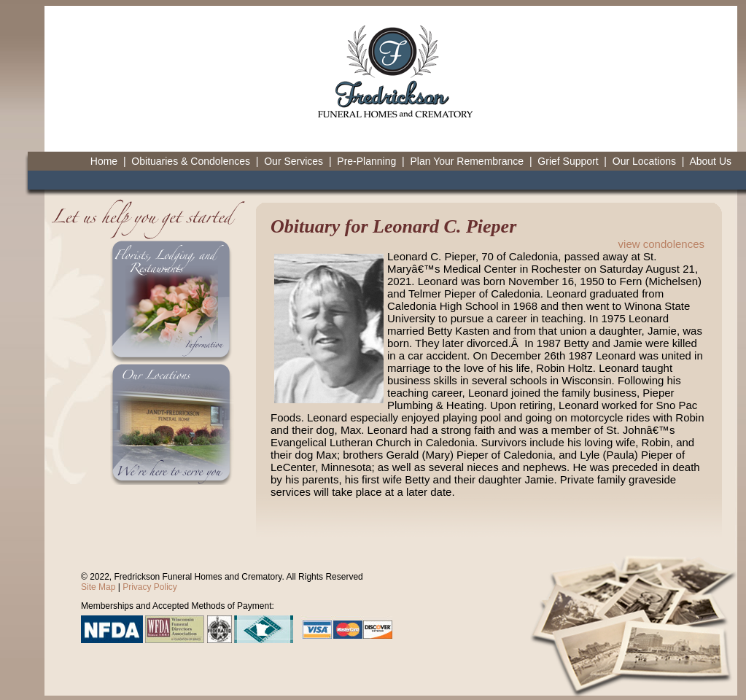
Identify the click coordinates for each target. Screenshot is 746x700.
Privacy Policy (150, 587)
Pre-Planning (366, 161)
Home (104, 161)
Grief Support (568, 161)
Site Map (98, 587)
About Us (710, 161)
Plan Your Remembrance (467, 161)
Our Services (294, 161)
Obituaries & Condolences (191, 161)
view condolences (661, 244)
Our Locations (644, 161)
